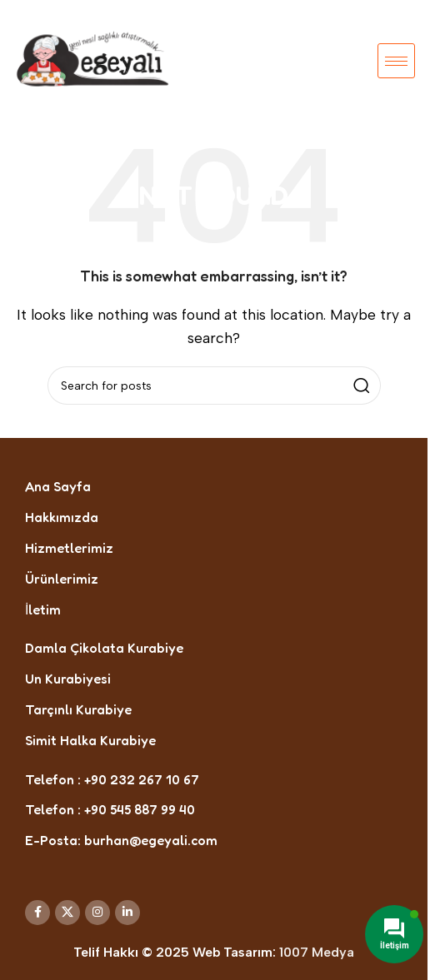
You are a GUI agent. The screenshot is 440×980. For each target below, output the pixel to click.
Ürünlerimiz (62, 579)
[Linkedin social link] (127, 913)
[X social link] (67, 913)
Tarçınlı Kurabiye (78, 709)
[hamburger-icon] (396, 61)
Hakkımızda (62, 517)
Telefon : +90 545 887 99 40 (110, 809)
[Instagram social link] (97, 913)
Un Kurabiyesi (68, 679)
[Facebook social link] (37, 913)
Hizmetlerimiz (69, 548)
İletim (43, 609)
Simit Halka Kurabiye (90, 740)
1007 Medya (317, 952)
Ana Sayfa (58, 486)
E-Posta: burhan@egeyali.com (121, 840)
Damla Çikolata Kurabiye (104, 648)
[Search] (214, 386)
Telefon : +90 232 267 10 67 (112, 779)
